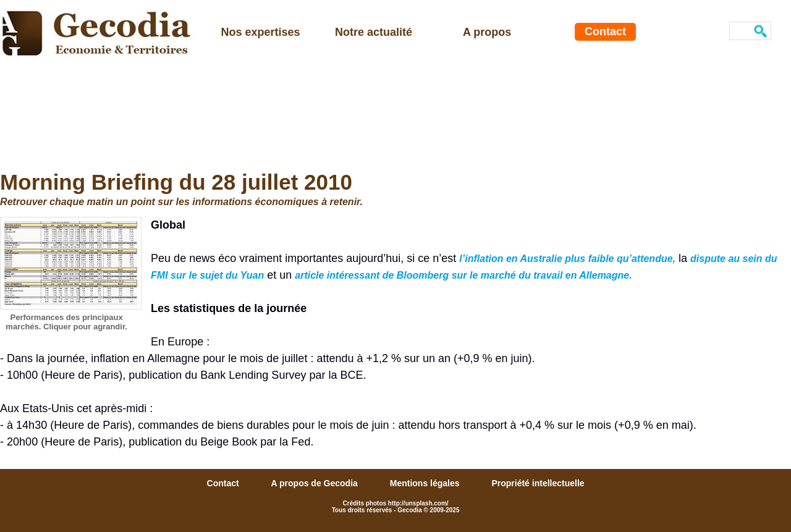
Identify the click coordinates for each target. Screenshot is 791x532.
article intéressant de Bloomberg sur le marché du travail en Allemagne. (463, 275)
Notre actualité (374, 32)
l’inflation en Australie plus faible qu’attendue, (567, 259)
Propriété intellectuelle (538, 483)
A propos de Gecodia (316, 483)
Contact (605, 32)
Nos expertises (261, 32)
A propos (487, 32)
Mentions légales (426, 483)
